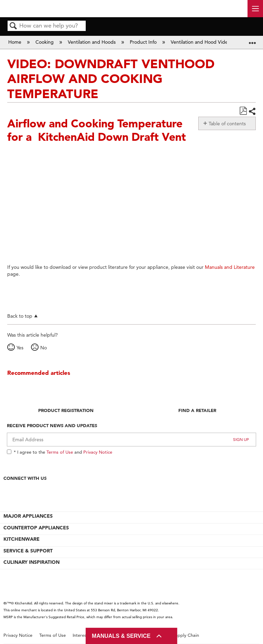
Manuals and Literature (230, 267)
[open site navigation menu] (255, 9)
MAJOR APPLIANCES (28, 516)
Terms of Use (60, 452)
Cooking (45, 42)
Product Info (144, 42)
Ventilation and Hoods (92, 42)
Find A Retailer (197, 410)
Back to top (20, 316)
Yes (20, 348)
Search (13, 26)
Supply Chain (186, 635)
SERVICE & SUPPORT (28, 551)
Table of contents (227, 124)
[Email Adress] (131, 440)
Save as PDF (243, 111)
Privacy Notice (98, 452)
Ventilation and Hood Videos (202, 42)
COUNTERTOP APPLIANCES (36, 528)
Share (252, 111)
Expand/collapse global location (252, 40)
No (44, 348)
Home (15, 42)
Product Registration (66, 410)
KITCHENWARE (22, 539)
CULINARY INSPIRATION (31, 562)
